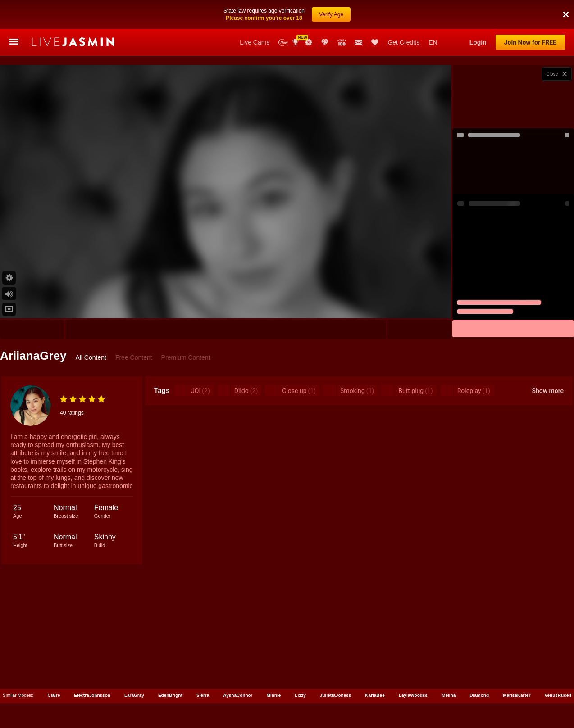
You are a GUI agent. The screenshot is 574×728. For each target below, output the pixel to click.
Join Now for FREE (530, 42)
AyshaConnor (238, 695)
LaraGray (134, 695)
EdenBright (170, 695)
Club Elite (325, 42)
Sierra (203, 695)
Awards (296, 42)
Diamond (479, 695)
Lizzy (300, 695)
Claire (54, 695)
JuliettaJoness (335, 695)
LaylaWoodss (413, 695)
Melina (449, 695)
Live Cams (255, 42)
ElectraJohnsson (92, 695)
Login (478, 42)
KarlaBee (375, 695)
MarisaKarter (517, 695)
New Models (283, 43)
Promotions (309, 42)
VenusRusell (558, 695)
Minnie (274, 695)
